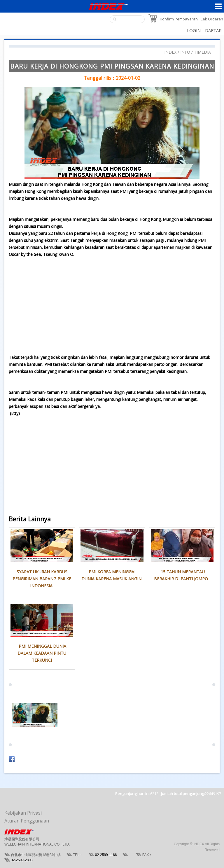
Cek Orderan (212, 19)
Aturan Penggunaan (27, 821)
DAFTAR (213, 30)
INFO (185, 52)
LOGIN (194, 30)
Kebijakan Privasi (23, 813)
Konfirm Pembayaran (179, 19)
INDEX (170, 52)
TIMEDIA (202, 52)
